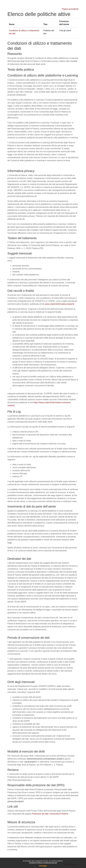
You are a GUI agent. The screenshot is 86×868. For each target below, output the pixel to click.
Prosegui (43, 866)
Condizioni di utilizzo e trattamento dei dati (43, 863)
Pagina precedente (70, 9)
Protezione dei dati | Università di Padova (50, 814)
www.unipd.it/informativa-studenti (60, 304)
